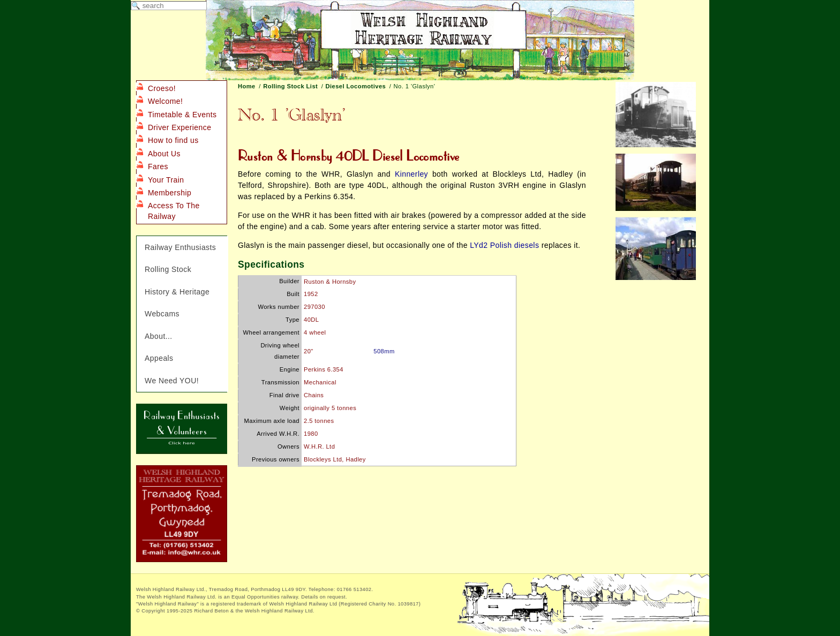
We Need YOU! (172, 381)
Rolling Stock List (290, 86)
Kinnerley (411, 174)
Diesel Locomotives (356, 86)
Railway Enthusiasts (180, 247)
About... (159, 336)
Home (247, 86)
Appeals (159, 358)
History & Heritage (177, 292)
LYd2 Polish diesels (504, 245)
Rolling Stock (168, 269)
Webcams (162, 314)
